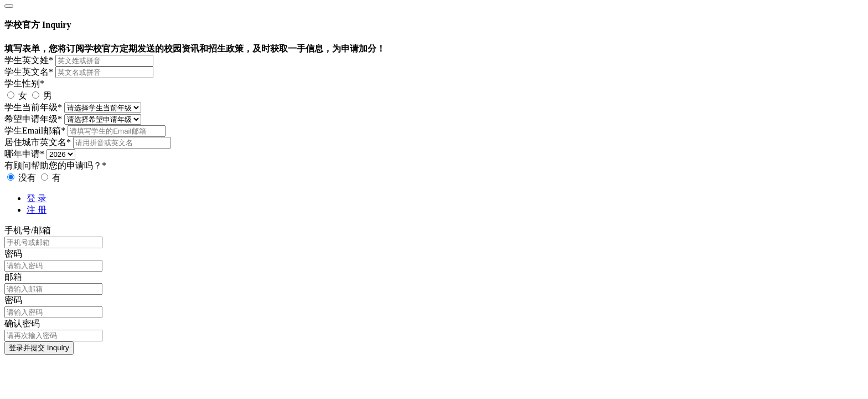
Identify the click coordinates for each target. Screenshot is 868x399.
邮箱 (13, 277)
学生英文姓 (29, 60)
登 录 (37, 198)
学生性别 (24, 83)
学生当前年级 (33, 107)
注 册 (37, 210)
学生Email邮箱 (35, 131)
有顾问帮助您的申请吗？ (55, 165)
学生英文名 (29, 72)
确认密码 (22, 323)
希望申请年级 (33, 119)
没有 (23, 178)
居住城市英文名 (38, 142)
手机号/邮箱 (28, 230)
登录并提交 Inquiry (39, 348)
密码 (13, 254)
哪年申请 (24, 154)
